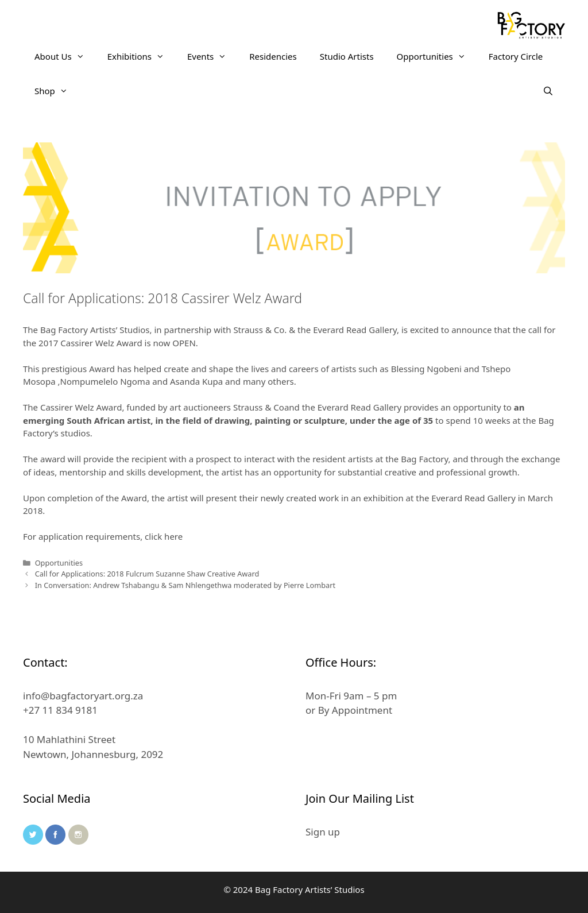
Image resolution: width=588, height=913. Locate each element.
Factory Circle (516, 56)
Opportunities (437, 56)
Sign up (323, 832)
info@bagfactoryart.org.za (83, 696)
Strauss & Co (259, 407)
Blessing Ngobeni (426, 369)
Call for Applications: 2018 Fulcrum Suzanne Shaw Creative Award (147, 574)
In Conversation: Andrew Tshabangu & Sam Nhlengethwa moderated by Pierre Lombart (185, 585)
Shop (57, 91)
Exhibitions (142, 56)
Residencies (273, 56)
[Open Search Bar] (548, 91)
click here (164, 536)
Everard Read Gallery (359, 407)
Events (212, 56)
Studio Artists (347, 56)
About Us (65, 56)
